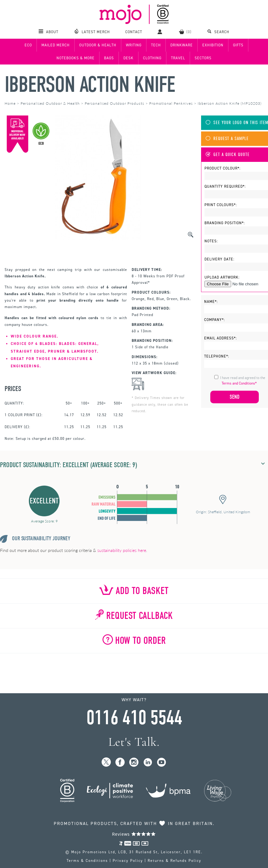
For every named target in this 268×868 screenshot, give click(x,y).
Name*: (211, 302)
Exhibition (213, 45)
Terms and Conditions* (239, 383)
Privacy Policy (128, 861)
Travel (178, 58)
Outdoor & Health (98, 45)
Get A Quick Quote (228, 155)
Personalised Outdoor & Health (50, 103)
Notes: (211, 241)
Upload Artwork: (222, 277)
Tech (156, 45)
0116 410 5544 (134, 718)
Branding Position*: (225, 223)
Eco (28, 45)
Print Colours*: (221, 205)
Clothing (152, 58)
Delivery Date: (219, 259)
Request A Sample (227, 139)
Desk (128, 58)
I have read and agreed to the (243, 381)
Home (10, 103)
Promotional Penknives (171, 103)
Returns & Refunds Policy (175, 861)
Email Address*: (221, 338)
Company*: (215, 320)
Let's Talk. (134, 742)
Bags (109, 58)
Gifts (238, 45)
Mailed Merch (56, 45)
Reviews (134, 834)
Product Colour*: (223, 168)
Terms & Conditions (87, 861)
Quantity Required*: (225, 186)
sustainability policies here (122, 550)
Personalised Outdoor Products (115, 103)
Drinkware (182, 45)
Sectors (203, 58)
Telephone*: (217, 356)
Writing (134, 45)
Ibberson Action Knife (90, 85)
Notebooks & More (76, 58)
